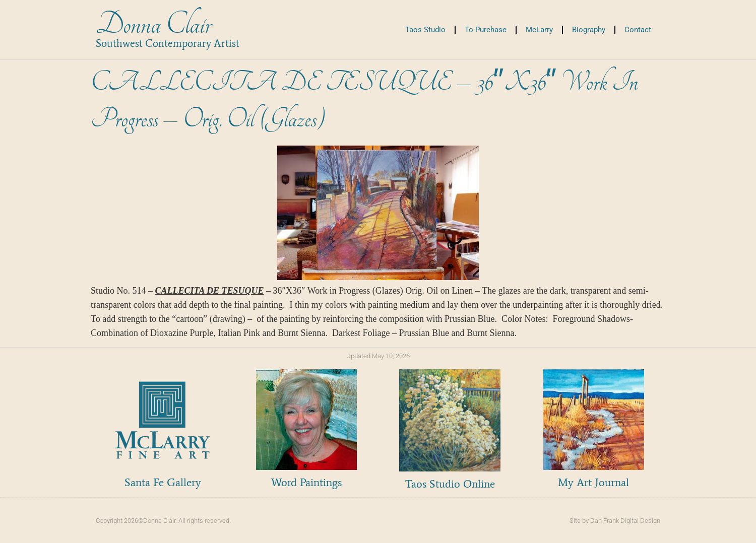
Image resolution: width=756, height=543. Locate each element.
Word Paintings (306, 482)
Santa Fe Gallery (163, 482)
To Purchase (486, 30)
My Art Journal (593, 482)
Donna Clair (153, 24)
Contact (638, 30)
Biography (589, 30)
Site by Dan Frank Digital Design (615, 521)
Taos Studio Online (450, 484)
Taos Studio (425, 30)
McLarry (539, 30)
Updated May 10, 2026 (378, 356)
